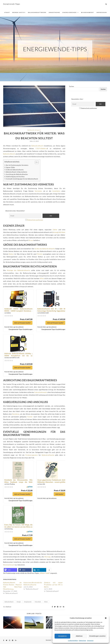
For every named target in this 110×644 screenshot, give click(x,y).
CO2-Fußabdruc (41, 148)
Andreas (8, 607)
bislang (55, 232)
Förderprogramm (32, 455)
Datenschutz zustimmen (35, 220)
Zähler (55, 230)
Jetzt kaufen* (59, 494)
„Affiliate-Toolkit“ (45, 573)
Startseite (48, 640)
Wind (42, 278)
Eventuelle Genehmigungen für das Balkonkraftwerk (22, 179)
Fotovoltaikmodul (41, 392)
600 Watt (62, 232)
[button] (106, 618)
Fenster (30, 417)
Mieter (46, 602)
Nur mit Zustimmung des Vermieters (17, 165)
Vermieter (38, 191)
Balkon (11, 254)
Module (40, 254)
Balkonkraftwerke (48, 455)
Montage (47, 557)
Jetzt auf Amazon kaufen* (22, 323)
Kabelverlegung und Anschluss (15, 177)
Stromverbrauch (9, 565)
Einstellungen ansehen (97, 636)
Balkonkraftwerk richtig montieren (16, 172)
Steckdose (16, 414)
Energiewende (70, 12)
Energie (19, 602)
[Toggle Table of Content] (36, 162)
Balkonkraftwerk (37, 12)
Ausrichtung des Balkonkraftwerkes (17, 174)
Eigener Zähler (10, 167)
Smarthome (54, 12)
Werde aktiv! (19, 12)
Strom (31, 240)
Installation (56, 191)
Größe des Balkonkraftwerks (15, 170)
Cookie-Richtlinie (73, 641)
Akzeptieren (62, 636)
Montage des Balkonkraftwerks (18, 270)
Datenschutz (82, 641)
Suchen (72, 86)
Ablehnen (79, 636)
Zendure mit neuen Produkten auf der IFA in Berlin (53, 585)
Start (7, 12)
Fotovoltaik (38, 602)
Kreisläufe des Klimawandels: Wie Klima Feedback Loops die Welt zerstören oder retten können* (18, 481)
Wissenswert (87, 12)
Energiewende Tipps (12, 4)
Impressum (90, 641)
